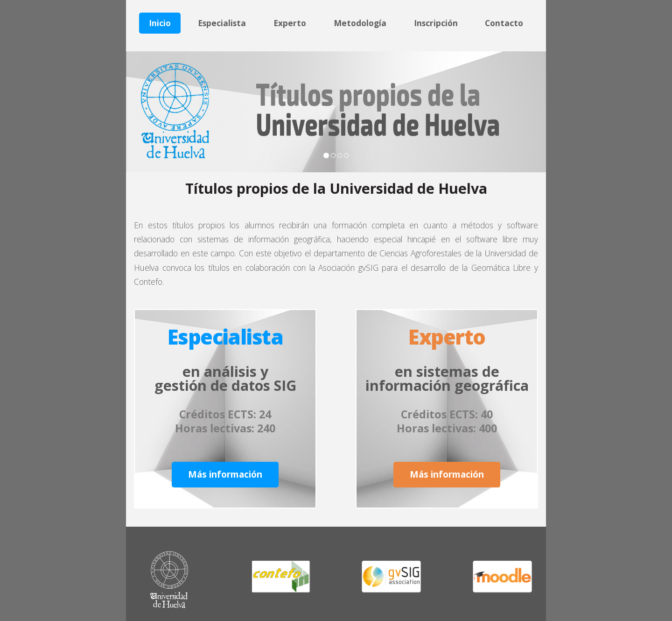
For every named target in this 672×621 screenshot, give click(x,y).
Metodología (360, 23)
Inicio (160, 23)
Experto (290, 23)
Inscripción (436, 23)
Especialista (222, 23)
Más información (225, 474)
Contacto (504, 23)
